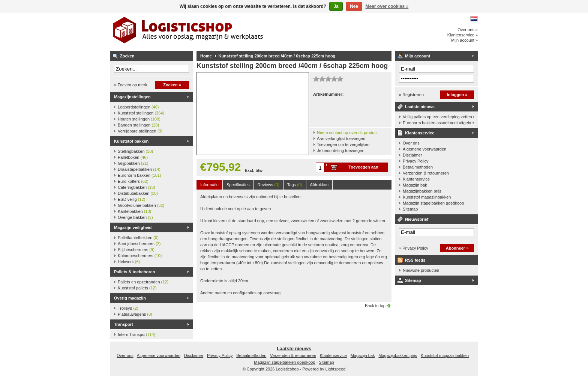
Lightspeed (336, 369)
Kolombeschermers (140, 256)
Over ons (411, 143)
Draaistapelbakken (139, 169)
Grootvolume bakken (141, 205)
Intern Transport (136, 334)
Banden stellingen (138, 125)
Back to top (375, 306)
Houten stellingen (139, 119)
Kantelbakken (134, 211)
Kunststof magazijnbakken (427, 197)
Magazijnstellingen (132, 97)
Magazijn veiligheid (133, 227)
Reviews (268, 185)
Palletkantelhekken (138, 238)
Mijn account (418, 56)
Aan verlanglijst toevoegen (341, 139)
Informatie (209, 185)
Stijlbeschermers (136, 250)
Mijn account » (464, 40)
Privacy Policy (415, 161)
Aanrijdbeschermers (139, 244)
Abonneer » (457, 248)
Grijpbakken (133, 163)
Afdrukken (319, 185)
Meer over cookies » (387, 6)
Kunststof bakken (131, 141)
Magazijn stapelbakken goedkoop (433, 203)
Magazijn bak (415, 185)
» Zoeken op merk (131, 85)
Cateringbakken (136, 187)
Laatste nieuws (420, 107)
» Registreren (411, 95)
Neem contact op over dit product (347, 133)
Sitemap (410, 209)
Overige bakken (135, 217)
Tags (295, 185)
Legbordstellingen (138, 107)
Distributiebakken (138, 193)
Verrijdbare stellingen (140, 131)
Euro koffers (133, 181)
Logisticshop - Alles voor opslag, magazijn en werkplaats (210, 32)
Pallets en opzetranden (143, 282)
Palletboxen (133, 157)
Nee (354, 6)
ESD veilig (131, 199)
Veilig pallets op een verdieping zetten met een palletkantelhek (438, 117)
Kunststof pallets (137, 288)
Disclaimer (412, 155)
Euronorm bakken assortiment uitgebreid (438, 123)
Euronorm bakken (139, 175)
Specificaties (238, 185)
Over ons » (468, 30)
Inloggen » (457, 95)
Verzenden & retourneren (426, 173)
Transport (124, 324)
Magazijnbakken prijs (422, 191)
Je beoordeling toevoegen (341, 151)
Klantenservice (420, 133)
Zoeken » (172, 85)
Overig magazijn (130, 298)
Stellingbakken (135, 151)
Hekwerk (129, 262)
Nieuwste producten (421, 270)
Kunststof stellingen (141, 113)
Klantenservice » (463, 35)
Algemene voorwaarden (424, 149)
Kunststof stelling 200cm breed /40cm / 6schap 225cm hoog (277, 56)
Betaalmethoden (418, 167)
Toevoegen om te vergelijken (343, 145)
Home (206, 56)
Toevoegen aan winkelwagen (363, 169)
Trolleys (128, 308)
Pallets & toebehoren (134, 272)
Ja (336, 6)
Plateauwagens (135, 314)
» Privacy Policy (414, 248)
